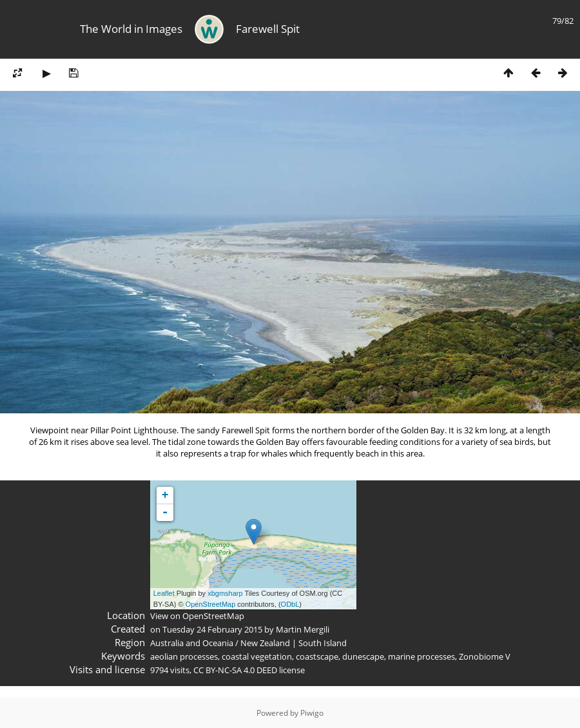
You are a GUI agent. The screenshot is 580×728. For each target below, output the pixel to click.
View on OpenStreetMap (197, 616)
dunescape (363, 656)
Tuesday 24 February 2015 (212, 629)
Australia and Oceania (192, 643)
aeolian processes (184, 656)
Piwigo (312, 713)
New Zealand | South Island (294, 643)
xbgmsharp (225, 593)
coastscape (317, 656)
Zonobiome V (485, 656)
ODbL (290, 604)
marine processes (421, 656)
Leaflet (164, 593)
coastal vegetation (257, 656)
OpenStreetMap (211, 604)
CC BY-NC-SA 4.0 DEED (235, 670)
